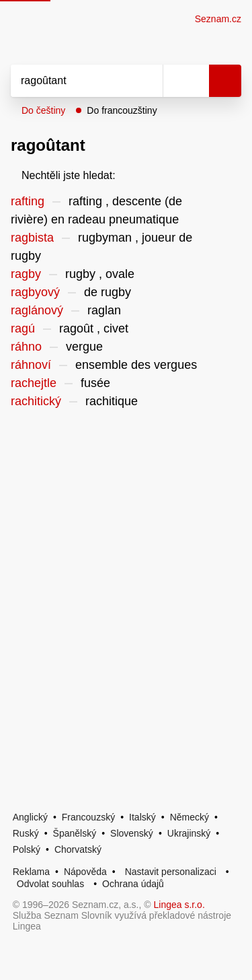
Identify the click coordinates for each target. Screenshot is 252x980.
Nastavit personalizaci (171, 872)
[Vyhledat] (72, 81)
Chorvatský (78, 849)
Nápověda (85, 872)
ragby (26, 274)
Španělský (75, 833)
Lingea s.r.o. (179, 905)
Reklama (31, 872)
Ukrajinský (189, 833)
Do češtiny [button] (43, 110)
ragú (23, 328)
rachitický (36, 401)
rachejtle (34, 383)
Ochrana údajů (133, 884)
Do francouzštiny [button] (122, 110)
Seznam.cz (218, 19)
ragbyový (35, 292)
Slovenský (132, 833)
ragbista (32, 238)
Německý (190, 817)
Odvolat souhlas (50, 884)
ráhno (26, 347)
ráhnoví (31, 365)
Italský (142, 817)
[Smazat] (148, 81)
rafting (28, 201)
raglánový (37, 310)
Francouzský (88, 817)
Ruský (26, 833)
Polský (27, 849)
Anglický (30, 817)
